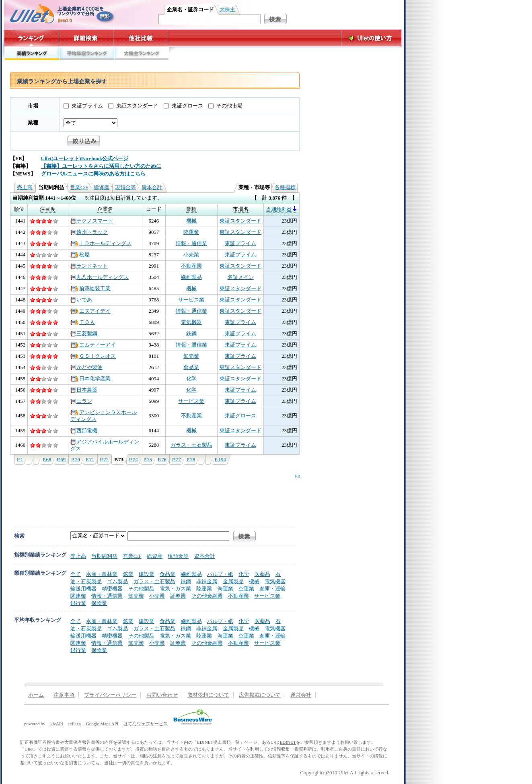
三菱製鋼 (84, 334)
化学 (191, 379)
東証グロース (187, 106)
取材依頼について (208, 695)
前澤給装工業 (90, 289)
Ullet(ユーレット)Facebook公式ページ (85, 159)
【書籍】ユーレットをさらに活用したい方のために (101, 166)
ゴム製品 (117, 581)
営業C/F (79, 188)
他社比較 (141, 38)
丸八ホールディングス (100, 277)
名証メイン (241, 277)
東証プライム (87, 106)
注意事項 (64, 695)
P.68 (47, 460)
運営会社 (301, 695)
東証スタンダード (137, 106)
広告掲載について (260, 695)
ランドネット (89, 266)
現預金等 (125, 188)
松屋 (80, 255)
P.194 (220, 460)
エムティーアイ (93, 345)
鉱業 (128, 574)
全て (76, 574)
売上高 (25, 188)
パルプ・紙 (220, 574)
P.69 (61, 460)
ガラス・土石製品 (191, 445)
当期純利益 (281, 210)
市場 (33, 106)
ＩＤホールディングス (101, 243)
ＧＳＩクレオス (93, 356)
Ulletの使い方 (372, 38)
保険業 (99, 603)
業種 (33, 123)
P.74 (134, 460)
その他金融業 (207, 596)
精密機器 (112, 589)
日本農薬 (84, 390)
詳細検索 (86, 38)
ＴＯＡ (83, 322)
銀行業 (78, 603)
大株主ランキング (142, 56)
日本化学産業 (90, 379)
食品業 (191, 367)
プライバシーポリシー (110, 695)
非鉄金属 (207, 581)
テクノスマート (92, 221)
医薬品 (262, 574)
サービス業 (191, 300)
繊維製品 (191, 277)
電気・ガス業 (175, 589)
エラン (81, 401)
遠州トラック (89, 232)
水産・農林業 (102, 574)
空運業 (246, 589)
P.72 (105, 460)
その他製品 (141, 589)
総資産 (102, 188)
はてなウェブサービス (146, 724)
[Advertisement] (153, 497)
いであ (81, 300)
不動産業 (191, 266)
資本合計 (152, 188)
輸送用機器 (83, 589)
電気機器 (191, 322)
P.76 (162, 460)
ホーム (36, 695)
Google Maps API (102, 724)
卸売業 (191, 356)
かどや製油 (86, 367)
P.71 (90, 460)
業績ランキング (32, 56)
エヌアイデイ (90, 311)
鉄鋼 (191, 334)
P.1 (20, 460)
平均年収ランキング (87, 56)
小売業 (191, 255)
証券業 (178, 596)
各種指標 (285, 188)
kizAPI (57, 724)
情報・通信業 (191, 243)
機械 (191, 221)
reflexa (75, 724)
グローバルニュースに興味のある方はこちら (93, 174)
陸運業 (191, 232)
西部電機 (84, 431)
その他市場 (229, 106)
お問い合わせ (162, 695)
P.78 (191, 460)
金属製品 (233, 581)
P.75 (148, 460)
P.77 (177, 460)
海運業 (225, 589)
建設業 (147, 574)
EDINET (288, 742)
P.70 (76, 460)
